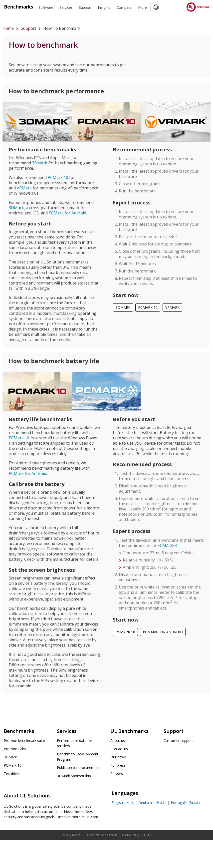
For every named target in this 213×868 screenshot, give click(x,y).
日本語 (161, 803)
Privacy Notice (71, 835)
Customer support (178, 741)
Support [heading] (85, 7)
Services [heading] (66, 7)
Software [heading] (46, 7)
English (117, 803)
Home (8, 28)
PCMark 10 (58, 177)
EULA (148, 835)
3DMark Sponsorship (74, 776)
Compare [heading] (124, 7)
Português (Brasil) (185, 803)
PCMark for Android (67, 213)
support (28, 28)
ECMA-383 (167, 545)
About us (118, 741)
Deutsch (145, 803)
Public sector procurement (78, 768)
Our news (118, 757)
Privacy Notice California (101, 835)
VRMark (24, 188)
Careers (117, 774)
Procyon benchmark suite (24, 741)
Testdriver (12, 774)
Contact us (119, 749)
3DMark (40, 163)
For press (118, 765)
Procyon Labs (15, 749)
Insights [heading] (104, 7)
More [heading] (142, 7)
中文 (131, 803)
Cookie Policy (131, 835)
